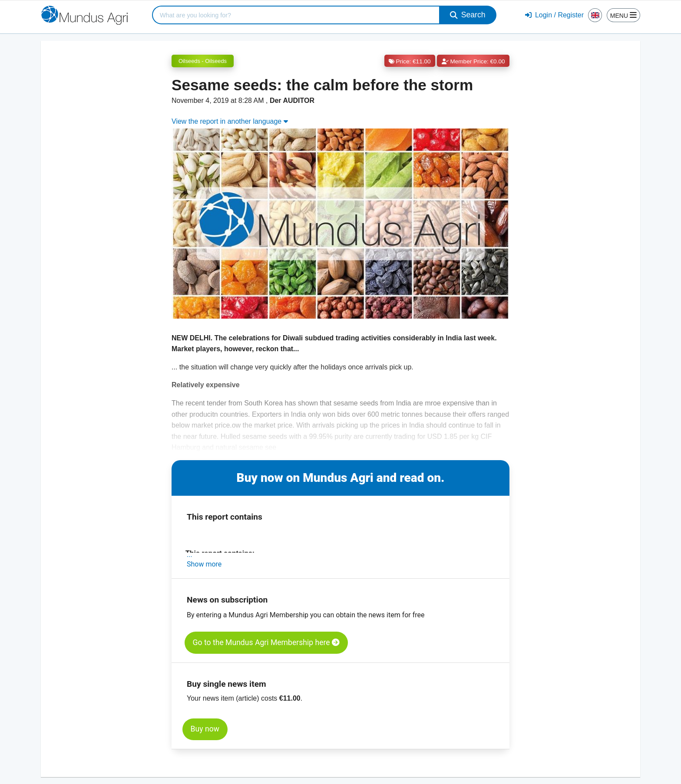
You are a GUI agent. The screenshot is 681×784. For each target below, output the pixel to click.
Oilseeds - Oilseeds (203, 61)
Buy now (205, 729)
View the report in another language (230, 121)
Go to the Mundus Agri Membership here (266, 642)
